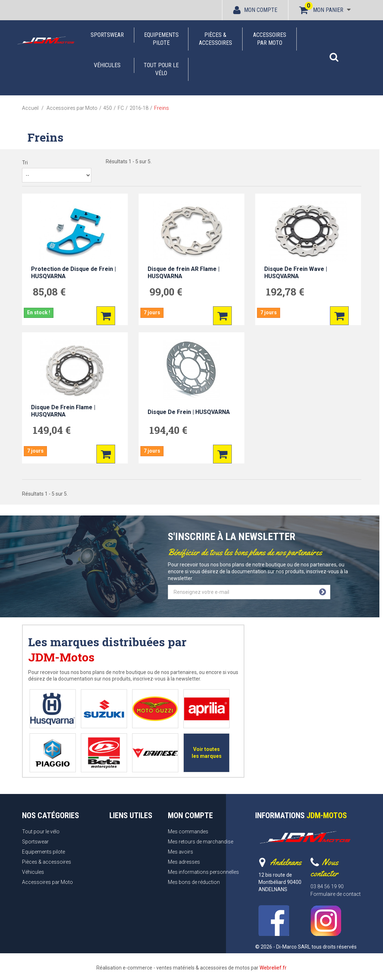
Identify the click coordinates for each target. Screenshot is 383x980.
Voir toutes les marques (207, 753)
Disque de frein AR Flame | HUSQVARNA (184, 273)
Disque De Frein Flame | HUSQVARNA (63, 411)
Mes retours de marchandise (201, 842)
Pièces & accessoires (216, 39)
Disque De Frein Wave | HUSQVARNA (296, 273)
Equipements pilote (161, 39)
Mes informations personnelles (203, 872)
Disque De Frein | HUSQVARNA (189, 412)
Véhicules (107, 65)
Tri (25, 163)
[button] (334, 53)
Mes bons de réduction (194, 882)
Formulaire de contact (336, 894)
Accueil (30, 108)
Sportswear (107, 35)
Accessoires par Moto (270, 39)
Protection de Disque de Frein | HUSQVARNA (73, 273)
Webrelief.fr (273, 968)
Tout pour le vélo (161, 69)
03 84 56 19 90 (327, 886)
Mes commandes (188, 832)
